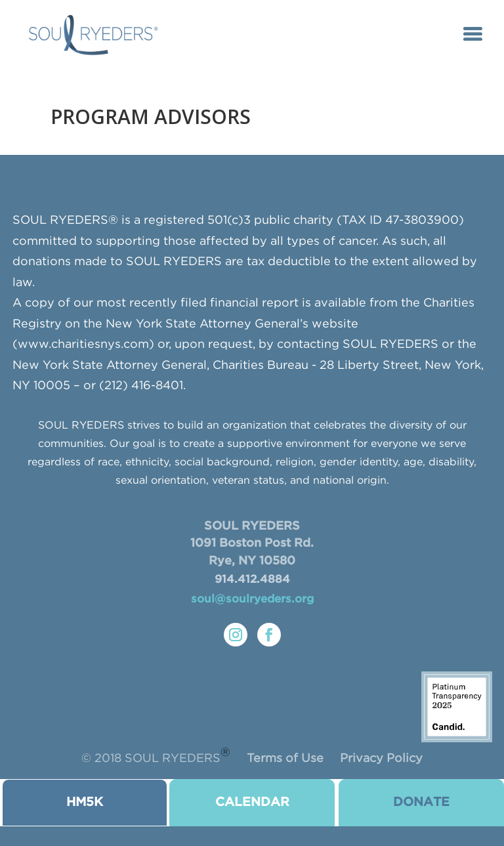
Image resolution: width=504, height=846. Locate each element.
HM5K (85, 802)
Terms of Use (285, 759)
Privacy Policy (381, 759)
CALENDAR (252, 802)
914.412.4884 (252, 580)
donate (421, 802)
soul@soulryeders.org (252, 600)
